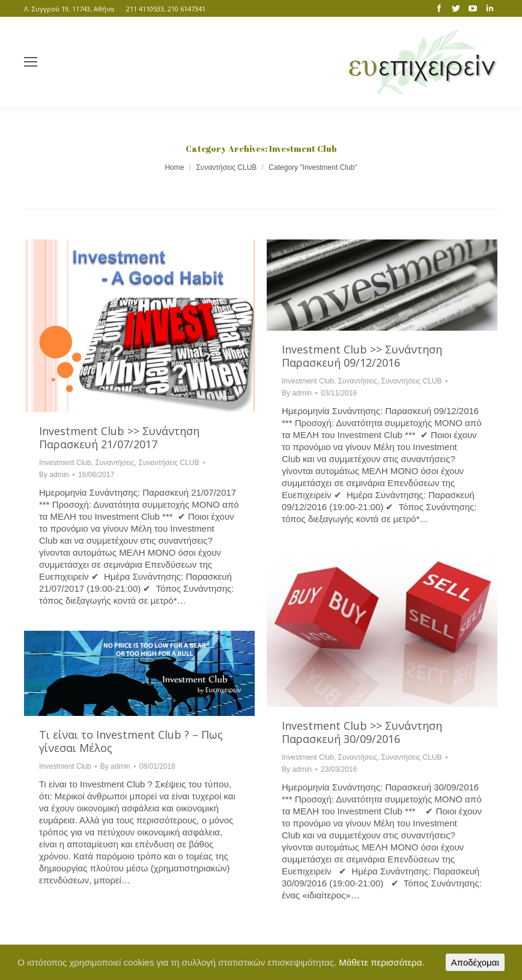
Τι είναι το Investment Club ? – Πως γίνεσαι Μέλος (131, 741)
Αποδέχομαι (475, 962)
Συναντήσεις (115, 463)
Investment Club (65, 463)
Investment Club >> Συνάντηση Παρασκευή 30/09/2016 (362, 732)
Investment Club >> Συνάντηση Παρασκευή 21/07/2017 (119, 437)
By (54, 475)
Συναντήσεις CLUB (226, 167)
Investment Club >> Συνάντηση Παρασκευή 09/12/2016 (362, 356)
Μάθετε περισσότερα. (382, 962)
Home (174, 167)
